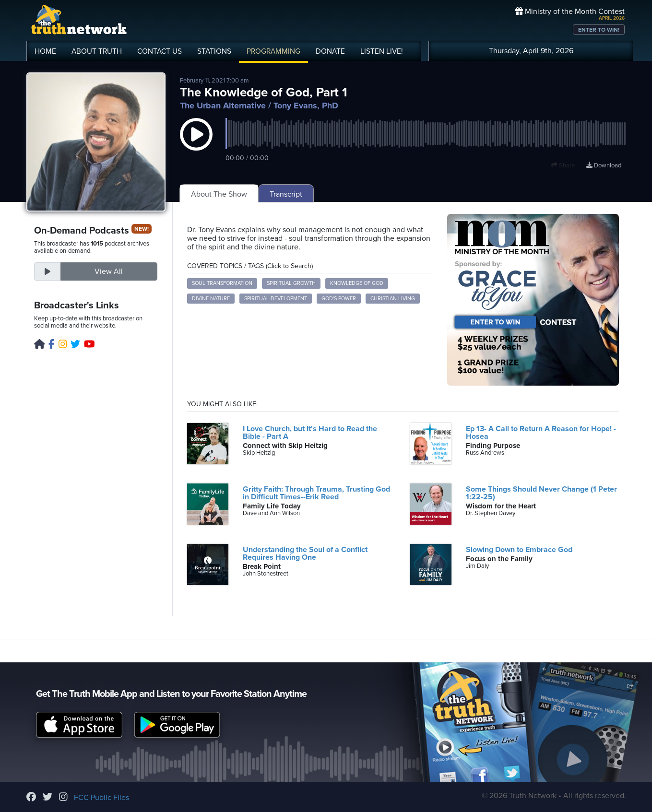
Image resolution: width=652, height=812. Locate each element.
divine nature (211, 299)
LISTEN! (382, 51)
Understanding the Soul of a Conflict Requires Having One (305, 553)
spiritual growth (291, 283)
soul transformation (222, 283)
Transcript (286, 194)
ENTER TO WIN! (599, 30)
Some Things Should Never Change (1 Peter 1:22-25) (541, 493)
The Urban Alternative (223, 106)
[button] (196, 144)
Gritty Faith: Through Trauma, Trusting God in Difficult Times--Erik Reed (316, 493)
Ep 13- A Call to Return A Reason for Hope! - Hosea (541, 433)
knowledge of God (357, 283)
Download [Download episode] (604, 165)
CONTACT (160, 51)
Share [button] (563, 165)
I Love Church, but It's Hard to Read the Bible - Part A (310, 433)
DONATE (330, 51)
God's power (339, 299)
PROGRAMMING (273, 51)
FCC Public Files (101, 798)
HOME (45, 51)
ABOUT (97, 51)
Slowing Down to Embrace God (519, 550)
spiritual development (276, 299)
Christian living (393, 299)
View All (109, 271)
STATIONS (214, 51)
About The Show (219, 194)
